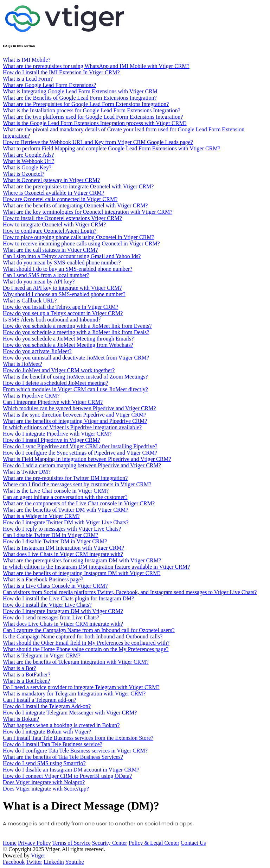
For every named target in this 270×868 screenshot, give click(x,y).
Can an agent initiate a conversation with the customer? (65, 497)
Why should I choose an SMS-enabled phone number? (64, 294)
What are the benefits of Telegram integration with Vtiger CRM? (76, 662)
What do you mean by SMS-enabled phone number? (62, 263)
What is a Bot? (20, 668)
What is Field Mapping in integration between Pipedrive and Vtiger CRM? (87, 459)
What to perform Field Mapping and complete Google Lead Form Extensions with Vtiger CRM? (112, 148)
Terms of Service (72, 843)
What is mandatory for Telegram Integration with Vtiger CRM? (74, 694)
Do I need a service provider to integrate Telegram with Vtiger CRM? (81, 687)
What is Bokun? (21, 719)
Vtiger (38, 855)
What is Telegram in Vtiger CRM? (42, 655)
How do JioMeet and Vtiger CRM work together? (59, 370)
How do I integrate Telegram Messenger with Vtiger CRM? (70, 713)
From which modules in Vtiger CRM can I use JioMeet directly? (75, 389)
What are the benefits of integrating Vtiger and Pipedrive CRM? (75, 421)
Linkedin (54, 862)
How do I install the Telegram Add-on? (47, 706)
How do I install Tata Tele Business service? (53, 744)
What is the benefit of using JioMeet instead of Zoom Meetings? (75, 377)
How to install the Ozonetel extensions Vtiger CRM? (62, 218)
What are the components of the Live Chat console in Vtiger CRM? (79, 503)
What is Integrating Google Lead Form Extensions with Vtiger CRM (80, 91)
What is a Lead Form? (28, 79)
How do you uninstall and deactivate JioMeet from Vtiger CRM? (76, 358)
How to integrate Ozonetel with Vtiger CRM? (54, 224)
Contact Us (193, 843)
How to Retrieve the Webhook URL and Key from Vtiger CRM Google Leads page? (98, 142)
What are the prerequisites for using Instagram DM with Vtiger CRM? (82, 560)
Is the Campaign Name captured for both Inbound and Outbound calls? (83, 636)
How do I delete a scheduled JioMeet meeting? (56, 383)
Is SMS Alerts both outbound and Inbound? (52, 320)
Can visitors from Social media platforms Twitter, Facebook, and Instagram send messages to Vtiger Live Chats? (130, 592)
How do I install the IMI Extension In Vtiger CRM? (61, 72)
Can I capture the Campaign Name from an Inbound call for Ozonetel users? (89, 630)
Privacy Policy (34, 843)
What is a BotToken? (26, 681)
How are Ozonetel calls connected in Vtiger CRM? (60, 199)
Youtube (75, 862)
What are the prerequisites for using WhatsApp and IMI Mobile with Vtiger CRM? (96, 66)
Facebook (14, 862)
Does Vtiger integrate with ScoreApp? (46, 789)
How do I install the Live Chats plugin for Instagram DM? (68, 598)
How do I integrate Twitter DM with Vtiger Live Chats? (66, 522)
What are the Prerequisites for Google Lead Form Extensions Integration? (86, 104)
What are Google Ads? (28, 155)
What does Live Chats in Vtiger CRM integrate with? (63, 554)
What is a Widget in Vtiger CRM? (41, 516)
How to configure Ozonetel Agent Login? (50, 231)
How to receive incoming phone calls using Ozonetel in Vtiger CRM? (81, 243)
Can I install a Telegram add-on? (40, 700)
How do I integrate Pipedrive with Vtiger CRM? (57, 434)
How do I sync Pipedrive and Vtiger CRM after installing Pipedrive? (80, 446)
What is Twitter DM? (27, 472)
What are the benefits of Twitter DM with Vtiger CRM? (66, 510)
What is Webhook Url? (28, 161)
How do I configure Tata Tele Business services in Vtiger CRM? (75, 751)
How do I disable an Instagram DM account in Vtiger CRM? (71, 770)
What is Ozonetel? (24, 174)
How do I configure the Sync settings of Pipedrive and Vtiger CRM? (80, 453)
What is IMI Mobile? (27, 60)
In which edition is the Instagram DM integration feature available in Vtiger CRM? (96, 567)
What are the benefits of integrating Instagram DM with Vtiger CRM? (82, 573)
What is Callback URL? (30, 301)
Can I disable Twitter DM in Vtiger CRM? (51, 535)
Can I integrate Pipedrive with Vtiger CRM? (53, 402)
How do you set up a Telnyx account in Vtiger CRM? (63, 313)
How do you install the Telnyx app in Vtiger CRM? (60, 307)
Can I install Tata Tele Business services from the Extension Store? (78, 738)
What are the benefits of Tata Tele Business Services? (63, 757)
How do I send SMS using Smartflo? (44, 763)
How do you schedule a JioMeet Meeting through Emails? (68, 339)
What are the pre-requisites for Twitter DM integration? (65, 478)
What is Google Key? (27, 167)
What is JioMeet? (22, 364)
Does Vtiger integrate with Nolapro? (44, 782)
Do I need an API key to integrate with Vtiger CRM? (62, 288)
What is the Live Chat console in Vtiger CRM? (56, 491)
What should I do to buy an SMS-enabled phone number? (67, 269)
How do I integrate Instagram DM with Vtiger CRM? (63, 611)
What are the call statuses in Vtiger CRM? (50, 250)
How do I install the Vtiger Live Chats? (47, 605)
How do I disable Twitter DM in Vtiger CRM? (55, 541)
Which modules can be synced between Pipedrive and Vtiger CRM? (79, 408)
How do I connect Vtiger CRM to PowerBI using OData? (67, 776)
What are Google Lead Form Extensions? (49, 85)
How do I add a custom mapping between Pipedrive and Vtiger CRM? (82, 465)
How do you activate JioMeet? (37, 351)
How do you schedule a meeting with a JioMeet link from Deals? (76, 332)
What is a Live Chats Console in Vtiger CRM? (55, 586)
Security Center (110, 843)
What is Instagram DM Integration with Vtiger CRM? (63, 548)
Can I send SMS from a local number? (46, 275)
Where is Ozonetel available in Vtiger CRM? (54, 193)
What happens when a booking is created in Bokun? (61, 725)
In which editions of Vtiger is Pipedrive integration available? (72, 427)
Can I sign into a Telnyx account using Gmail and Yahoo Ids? (72, 256)
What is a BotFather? (27, 675)
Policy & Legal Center (154, 843)
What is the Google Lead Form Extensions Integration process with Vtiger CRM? (95, 123)
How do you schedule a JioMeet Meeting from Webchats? (68, 345)
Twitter (34, 862)
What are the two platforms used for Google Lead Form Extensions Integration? (93, 117)
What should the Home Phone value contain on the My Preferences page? (86, 649)
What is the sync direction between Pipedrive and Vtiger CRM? (75, 415)
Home (10, 843)
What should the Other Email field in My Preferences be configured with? (86, 643)
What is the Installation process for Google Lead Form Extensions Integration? (92, 110)
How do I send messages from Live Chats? (51, 617)
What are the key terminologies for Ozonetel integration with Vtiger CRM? (88, 212)
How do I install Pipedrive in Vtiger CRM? (52, 440)
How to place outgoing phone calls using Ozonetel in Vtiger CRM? (79, 237)
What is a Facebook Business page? (43, 579)
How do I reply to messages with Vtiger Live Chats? (62, 529)
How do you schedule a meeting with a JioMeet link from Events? (77, 326)
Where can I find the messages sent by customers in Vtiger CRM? (77, 484)
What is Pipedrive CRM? (31, 396)
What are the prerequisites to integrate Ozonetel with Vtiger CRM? (78, 186)
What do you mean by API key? (39, 282)
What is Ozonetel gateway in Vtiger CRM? (51, 180)
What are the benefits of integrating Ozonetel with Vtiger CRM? (75, 205)
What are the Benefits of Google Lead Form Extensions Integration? (80, 98)
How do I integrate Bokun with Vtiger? (47, 732)
